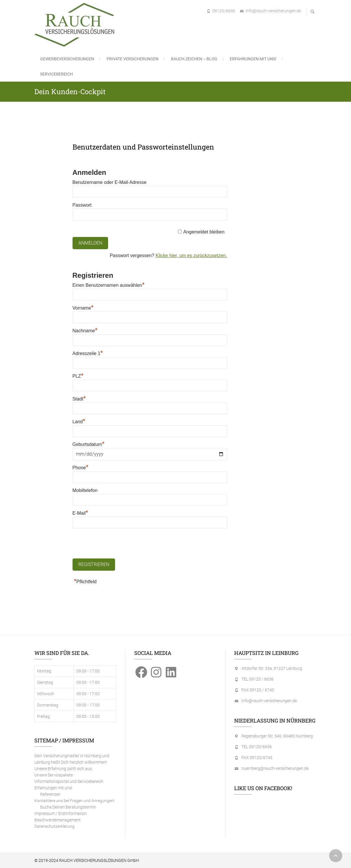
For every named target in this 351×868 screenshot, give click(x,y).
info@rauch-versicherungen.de (273, 11)
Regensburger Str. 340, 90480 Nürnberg (277, 736)
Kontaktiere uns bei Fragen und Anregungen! (74, 801)
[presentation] (117, 544)
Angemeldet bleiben (204, 232)
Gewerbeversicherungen (67, 59)
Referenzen (50, 794)
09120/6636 (224, 11)
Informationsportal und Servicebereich (69, 781)
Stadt (79, 399)
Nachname (85, 331)
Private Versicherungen (133, 59)
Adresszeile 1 (88, 353)
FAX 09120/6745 (257, 758)
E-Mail (80, 513)
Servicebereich (57, 74)
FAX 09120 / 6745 (258, 690)
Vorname (83, 308)
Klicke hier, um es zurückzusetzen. (191, 255)
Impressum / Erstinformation (61, 813)
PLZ (78, 376)
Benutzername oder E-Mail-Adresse (110, 182)
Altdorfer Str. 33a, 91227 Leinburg (272, 668)
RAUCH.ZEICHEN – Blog (194, 59)
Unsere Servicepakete (54, 775)
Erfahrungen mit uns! (253, 59)
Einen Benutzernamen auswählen (109, 285)
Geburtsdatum (89, 444)
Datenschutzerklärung (54, 826)
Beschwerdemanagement (58, 820)
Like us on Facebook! (263, 788)
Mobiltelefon (85, 490)
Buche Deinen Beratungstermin (68, 807)
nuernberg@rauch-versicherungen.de (275, 768)
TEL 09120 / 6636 (257, 679)
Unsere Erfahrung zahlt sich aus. (64, 769)
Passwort (82, 205)
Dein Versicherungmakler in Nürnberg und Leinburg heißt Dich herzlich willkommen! (72, 759)
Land (79, 422)
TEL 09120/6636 (257, 747)
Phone (81, 468)
